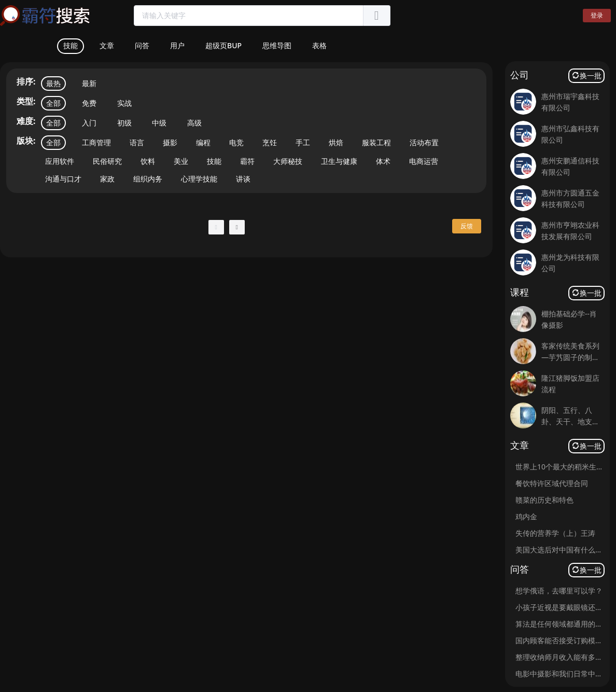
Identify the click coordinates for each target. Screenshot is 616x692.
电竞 (236, 142)
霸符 (247, 161)
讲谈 (243, 179)
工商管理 (96, 142)
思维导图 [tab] (277, 45)
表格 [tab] (319, 45)
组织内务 (148, 179)
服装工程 (376, 142)
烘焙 (336, 142)
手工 (303, 142)
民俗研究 (107, 161)
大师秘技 (288, 161)
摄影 (170, 142)
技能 (214, 161)
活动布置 (424, 142)
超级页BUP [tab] (223, 45)
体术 (383, 161)
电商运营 (424, 161)
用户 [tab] (177, 45)
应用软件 (60, 161)
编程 (203, 142)
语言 (137, 142)
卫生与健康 (339, 161)
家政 (107, 179)
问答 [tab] (142, 45)
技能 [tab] (71, 45)
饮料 (148, 161)
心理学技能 (199, 179)
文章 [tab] (107, 45)
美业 (181, 161)
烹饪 (270, 142)
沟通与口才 (63, 179)
